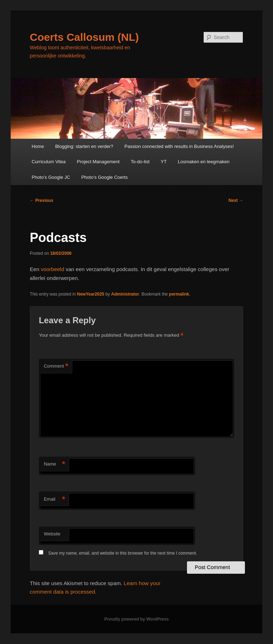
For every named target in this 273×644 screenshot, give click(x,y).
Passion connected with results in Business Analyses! (179, 146)
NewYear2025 (91, 294)
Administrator (125, 294)
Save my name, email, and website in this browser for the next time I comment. (123, 553)
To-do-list (140, 162)
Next (236, 200)
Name (54, 464)
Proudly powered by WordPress (136, 619)
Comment (56, 366)
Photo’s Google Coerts (105, 177)
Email (54, 499)
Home (38, 146)
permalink (179, 294)
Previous (42, 200)
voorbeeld (53, 269)
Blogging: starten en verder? (84, 146)
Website (52, 534)
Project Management (98, 162)
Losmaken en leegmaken (204, 162)
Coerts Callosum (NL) (84, 37)
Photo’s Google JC (51, 177)
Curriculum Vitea (49, 162)
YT (164, 162)
